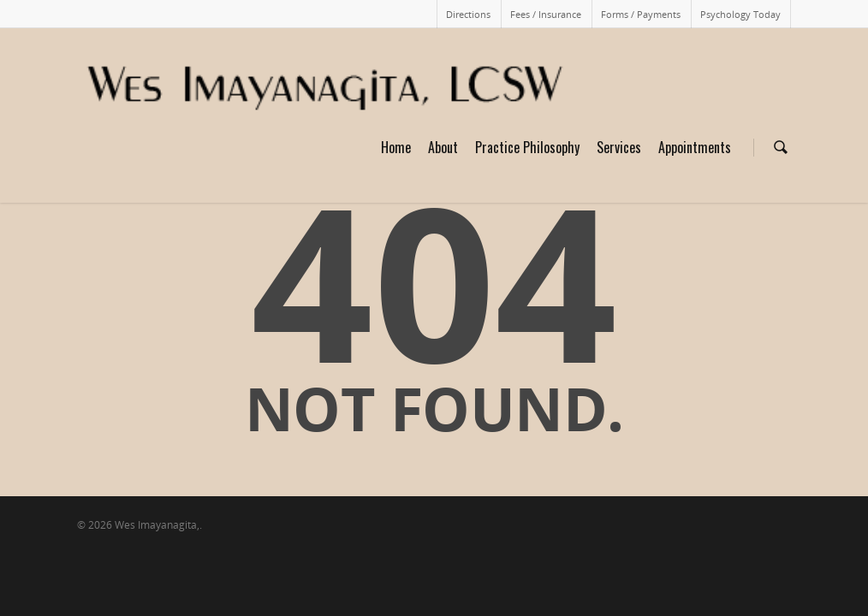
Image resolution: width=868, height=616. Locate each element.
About (443, 147)
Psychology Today (740, 14)
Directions (468, 14)
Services (619, 147)
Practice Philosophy (527, 147)
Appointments (695, 147)
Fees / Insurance (546, 14)
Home (396, 147)
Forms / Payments (641, 14)
